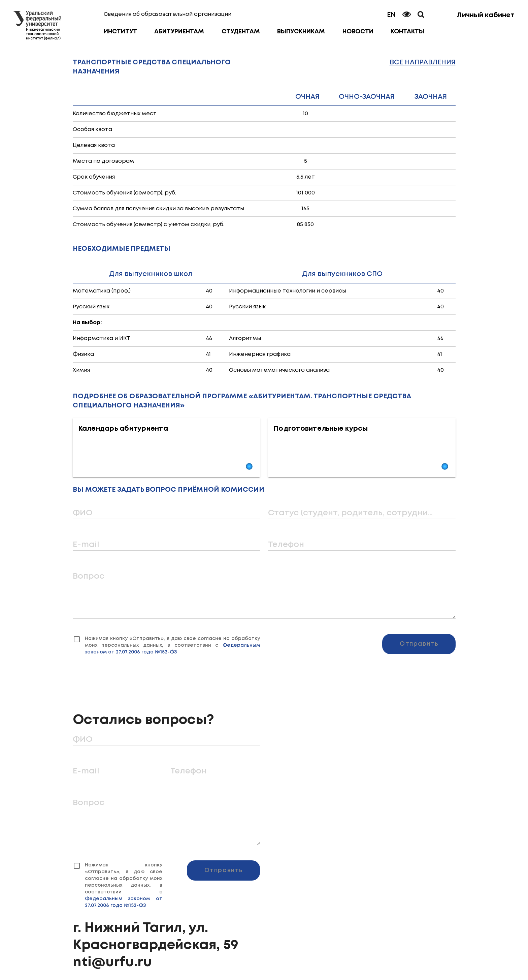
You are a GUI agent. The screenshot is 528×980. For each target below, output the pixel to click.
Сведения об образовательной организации (168, 14)
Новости (358, 32)
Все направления (423, 63)
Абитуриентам (179, 32)
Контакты (407, 32)
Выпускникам (301, 32)
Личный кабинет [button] (486, 15)
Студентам (241, 32)
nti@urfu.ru (112, 962)
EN (391, 15)
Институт (120, 32)
